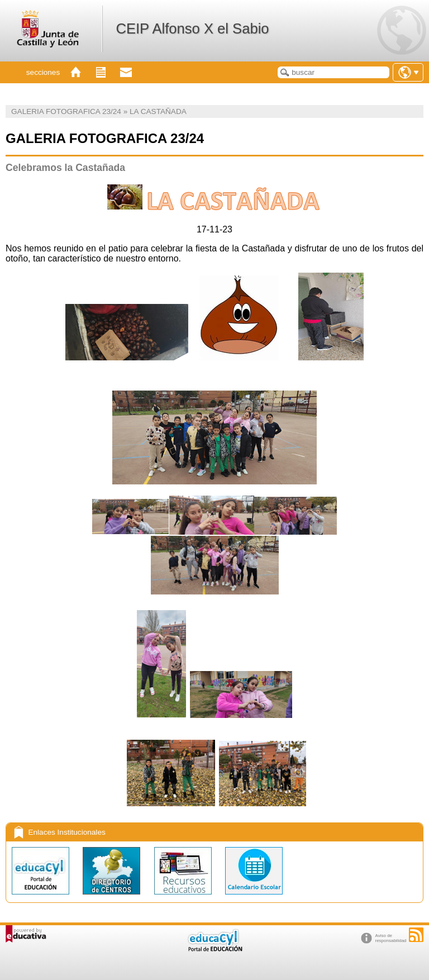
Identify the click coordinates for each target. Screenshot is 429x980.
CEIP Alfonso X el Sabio (192, 28)
